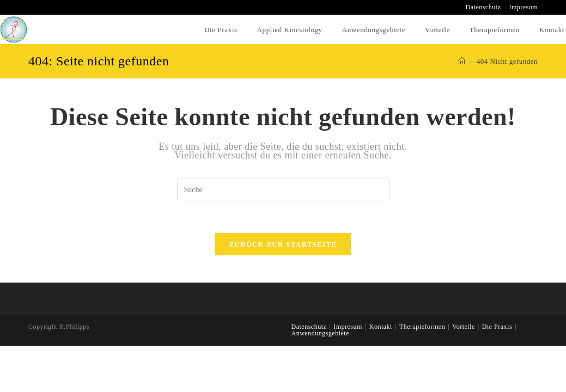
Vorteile (464, 327)
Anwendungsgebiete (320, 333)
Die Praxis (497, 327)
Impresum (523, 7)
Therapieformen (422, 327)
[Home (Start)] (462, 61)
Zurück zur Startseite (283, 244)
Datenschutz (483, 7)
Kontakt (381, 327)
